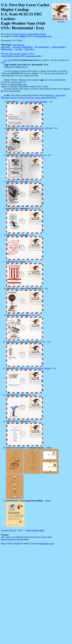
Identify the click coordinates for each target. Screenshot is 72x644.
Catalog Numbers (58, 47)
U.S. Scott (8, 60)
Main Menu (6, 47)
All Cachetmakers (42, 47)
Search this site (18, 45)
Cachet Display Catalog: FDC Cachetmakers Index (21, 56)
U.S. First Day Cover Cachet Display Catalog (28, 34)
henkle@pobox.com (43, 36)
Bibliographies (7, 49)
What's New (29, 49)
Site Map (19, 49)
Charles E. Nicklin (43, 368)
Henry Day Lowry (37, 155)
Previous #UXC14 (8, 530)
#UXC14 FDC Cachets (18, 54)
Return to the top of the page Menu (15, 539)
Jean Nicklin (28, 368)
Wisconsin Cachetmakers (23, 47)
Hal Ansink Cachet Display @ (32, 128)
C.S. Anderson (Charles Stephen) (34, 102)
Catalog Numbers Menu (35, 530)
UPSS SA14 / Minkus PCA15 (16, 67)
